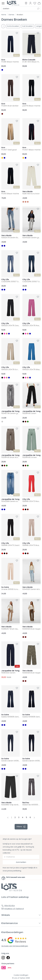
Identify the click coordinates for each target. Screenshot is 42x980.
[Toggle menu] (3, 3)
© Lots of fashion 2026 (21, 978)
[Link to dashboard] (30, 3)
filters (21, 827)
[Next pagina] (34, 817)
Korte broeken (13, 26)
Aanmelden (21, 862)
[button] (39, 3)
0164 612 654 (10, 906)
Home (4, 15)
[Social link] (3, 958)
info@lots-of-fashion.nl (14, 909)
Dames (11, 15)
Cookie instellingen (21, 975)
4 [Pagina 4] (23, 817)
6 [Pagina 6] (30, 817)
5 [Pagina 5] (26, 817)
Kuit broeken (28, 26)
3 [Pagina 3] (19, 817)
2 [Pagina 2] (15, 817)
